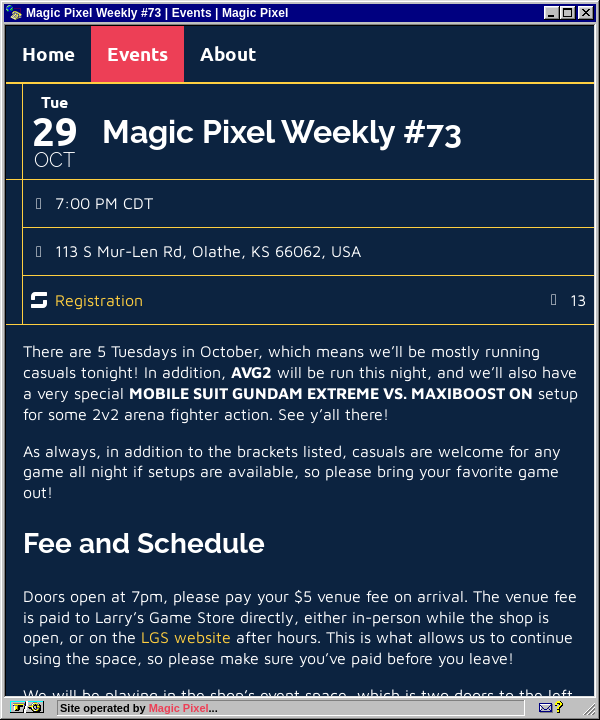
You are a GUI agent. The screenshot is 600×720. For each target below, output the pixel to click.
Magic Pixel (179, 708)
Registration (99, 300)
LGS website (186, 637)
